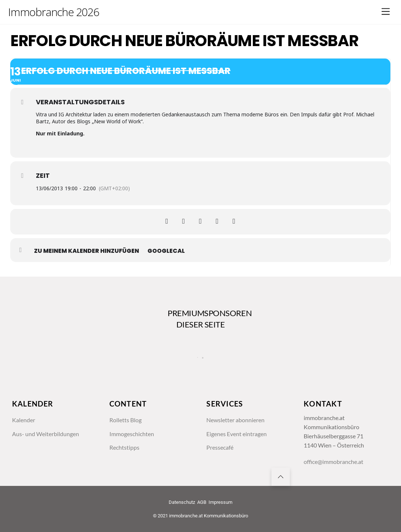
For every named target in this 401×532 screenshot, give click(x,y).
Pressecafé (220, 448)
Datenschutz (182, 504)
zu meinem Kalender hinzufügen (87, 251)
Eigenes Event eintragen (237, 434)
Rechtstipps (124, 448)
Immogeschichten (132, 434)
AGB (202, 504)
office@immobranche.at (333, 463)
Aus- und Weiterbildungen (46, 434)
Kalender (24, 421)
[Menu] (386, 12)
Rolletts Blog (125, 421)
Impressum (220, 504)
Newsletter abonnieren (235, 421)
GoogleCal (166, 251)
